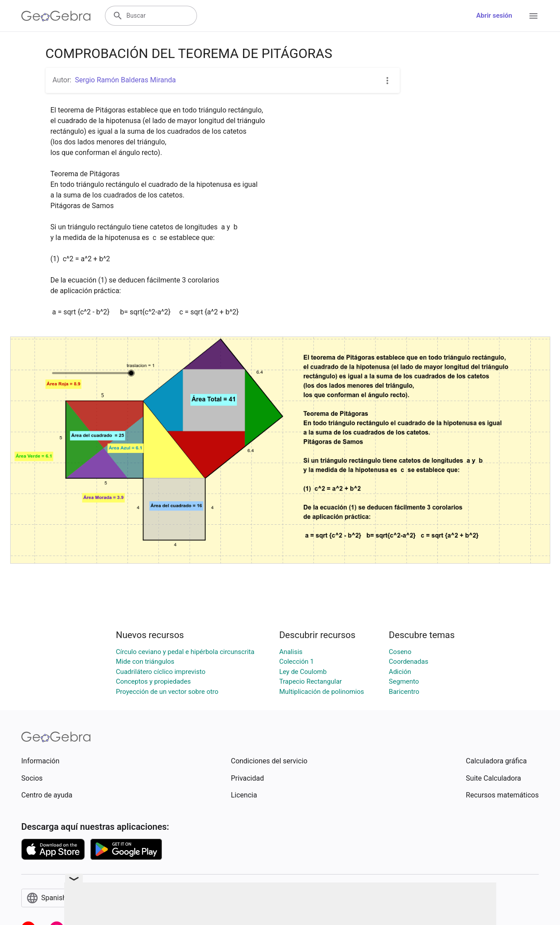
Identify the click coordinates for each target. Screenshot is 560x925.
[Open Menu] (533, 16)
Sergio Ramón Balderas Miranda (125, 80)
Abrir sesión (494, 15)
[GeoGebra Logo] (56, 16)
